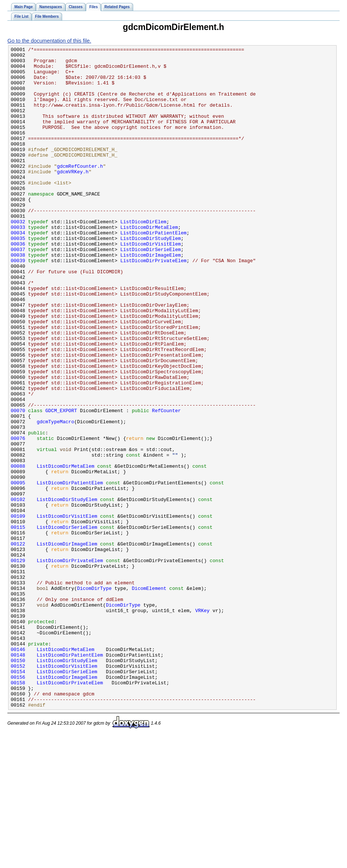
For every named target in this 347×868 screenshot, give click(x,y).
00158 (18, 810)
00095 (18, 570)
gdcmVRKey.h (73, 197)
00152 (18, 790)
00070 (18, 484)
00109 (18, 610)
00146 (18, 770)
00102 (18, 590)
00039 (18, 304)
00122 (18, 644)
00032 (18, 257)
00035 (18, 277)
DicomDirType (94, 697)
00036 (18, 284)
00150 (18, 784)
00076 (18, 517)
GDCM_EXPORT (61, 484)
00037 (18, 290)
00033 (18, 264)
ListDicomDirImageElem (151, 297)
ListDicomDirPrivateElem (153, 304)
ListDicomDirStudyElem (151, 277)
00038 (18, 297)
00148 (18, 777)
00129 (18, 664)
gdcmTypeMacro (55, 497)
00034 (18, 270)
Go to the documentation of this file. (49, 41)
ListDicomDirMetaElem (149, 264)
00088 (18, 550)
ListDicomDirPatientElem (153, 270)
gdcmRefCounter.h (80, 190)
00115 (18, 624)
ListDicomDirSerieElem (151, 290)
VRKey (203, 724)
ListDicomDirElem (143, 257)
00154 (18, 797)
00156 (18, 804)
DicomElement (149, 697)
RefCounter (166, 484)
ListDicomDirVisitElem (151, 284)
